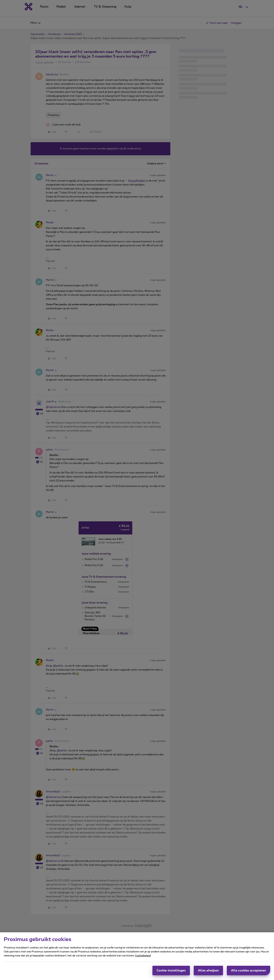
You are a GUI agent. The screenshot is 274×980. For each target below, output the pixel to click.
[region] (137, 956)
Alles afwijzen (208, 970)
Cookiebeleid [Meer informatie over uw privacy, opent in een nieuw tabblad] (143, 956)
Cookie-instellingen (171, 970)
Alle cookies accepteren (249, 970)
